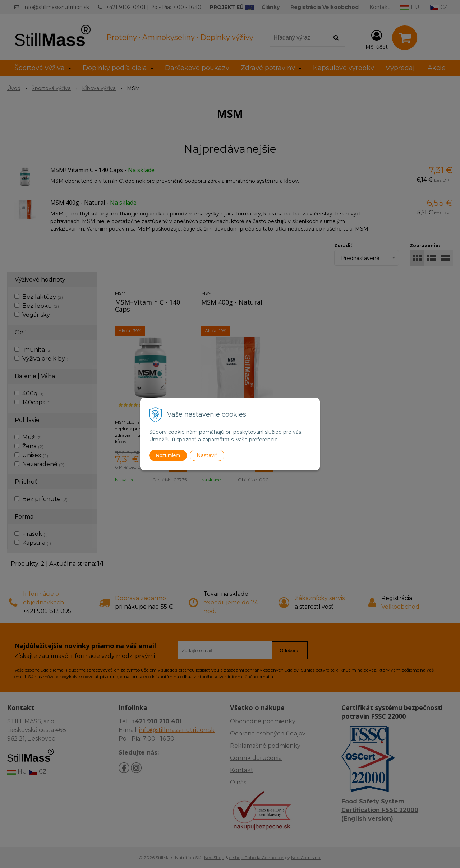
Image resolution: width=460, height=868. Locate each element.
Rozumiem (168, 455)
